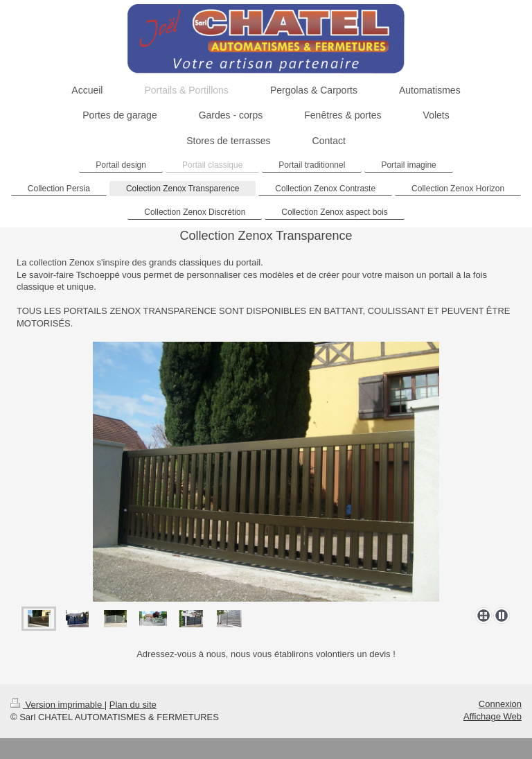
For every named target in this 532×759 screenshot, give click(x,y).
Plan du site (133, 705)
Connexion (500, 704)
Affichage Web (493, 716)
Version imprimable (57, 705)
